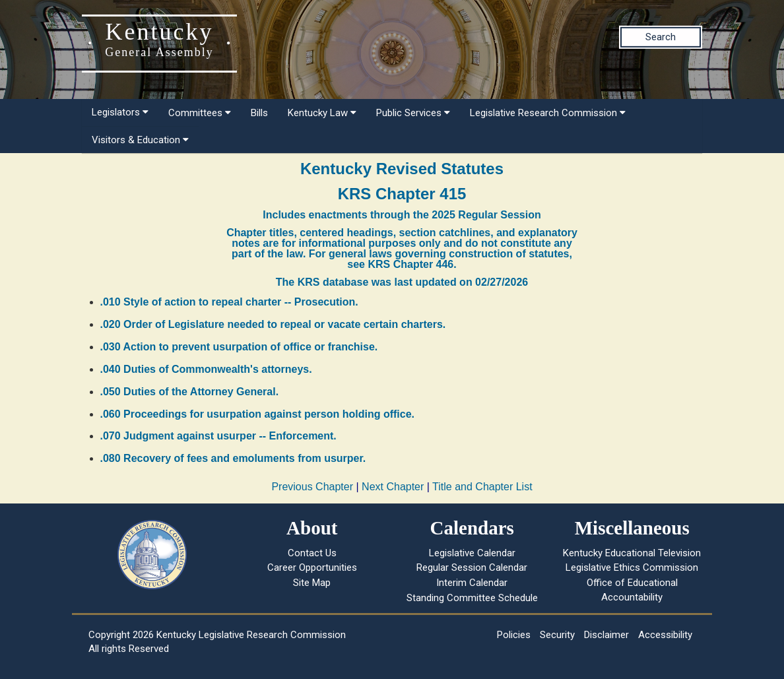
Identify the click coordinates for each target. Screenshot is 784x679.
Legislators (120, 112)
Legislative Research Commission (548, 113)
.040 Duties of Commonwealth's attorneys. (206, 369)
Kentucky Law (322, 113)
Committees (200, 113)
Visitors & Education (140, 140)
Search (661, 37)
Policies (514, 635)
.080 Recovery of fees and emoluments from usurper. (233, 458)
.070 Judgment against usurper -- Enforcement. (218, 436)
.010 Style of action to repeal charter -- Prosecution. (229, 302)
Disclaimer (606, 635)
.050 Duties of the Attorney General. (190, 392)
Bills (259, 113)
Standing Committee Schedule (472, 598)
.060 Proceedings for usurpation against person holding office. (258, 414)
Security (557, 635)
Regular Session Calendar (472, 567)
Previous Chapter (312, 487)
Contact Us (312, 553)
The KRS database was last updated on (402, 282)
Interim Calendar (472, 583)
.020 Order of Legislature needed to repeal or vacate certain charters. (273, 324)
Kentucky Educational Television (632, 553)
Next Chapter (393, 487)
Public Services (413, 113)
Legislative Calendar (472, 553)
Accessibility (665, 635)
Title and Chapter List (482, 487)
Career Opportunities (312, 567)
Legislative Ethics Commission (632, 567)
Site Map (312, 583)
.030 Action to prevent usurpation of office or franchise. (239, 347)
